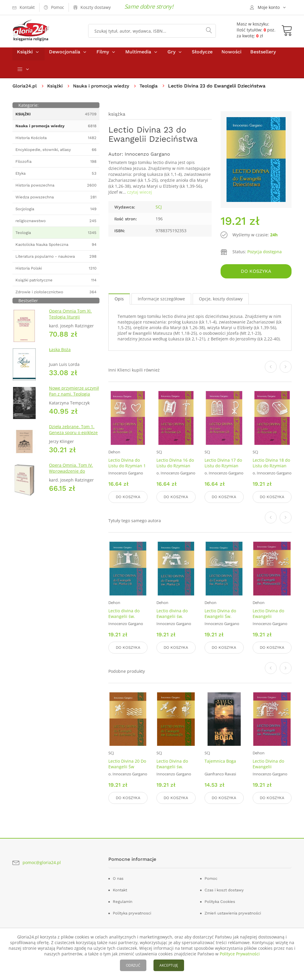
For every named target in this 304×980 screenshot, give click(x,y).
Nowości (231, 56)
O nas (118, 877)
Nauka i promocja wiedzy (103, 90)
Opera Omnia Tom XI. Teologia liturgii (70, 318)
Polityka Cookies (220, 900)
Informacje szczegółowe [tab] (161, 301)
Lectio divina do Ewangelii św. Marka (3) (172, 618)
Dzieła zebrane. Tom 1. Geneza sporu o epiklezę (73, 434)
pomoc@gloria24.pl (42, 861)
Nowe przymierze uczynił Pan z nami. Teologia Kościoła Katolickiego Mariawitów (74, 401)
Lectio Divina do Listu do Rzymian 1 (127, 466)
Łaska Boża (60, 354)
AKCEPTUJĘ (169, 965)
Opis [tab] (119, 301)
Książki (25, 56)
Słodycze (202, 56)
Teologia (152, 90)
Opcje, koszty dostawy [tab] (221, 301)
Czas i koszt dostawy (224, 889)
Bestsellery (263, 56)
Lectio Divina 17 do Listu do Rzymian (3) (223, 468)
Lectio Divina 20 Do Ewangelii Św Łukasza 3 (127, 767)
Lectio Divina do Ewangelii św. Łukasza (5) (172, 767)
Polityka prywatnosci (132, 912)
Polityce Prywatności (240, 954)
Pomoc (211, 877)
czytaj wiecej (140, 196)
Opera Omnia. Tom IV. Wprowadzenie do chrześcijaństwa (71, 475)
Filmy (103, 56)
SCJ (159, 211)
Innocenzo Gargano (147, 158)
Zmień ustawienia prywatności (233, 912)
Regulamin (123, 900)
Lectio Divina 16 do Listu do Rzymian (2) (175, 468)
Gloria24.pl (25, 90)
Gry (171, 56)
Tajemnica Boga (220, 761)
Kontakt (120, 889)
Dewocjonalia (65, 56)
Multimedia (138, 56)
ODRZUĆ (133, 965)
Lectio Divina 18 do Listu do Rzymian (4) (271, 468)
